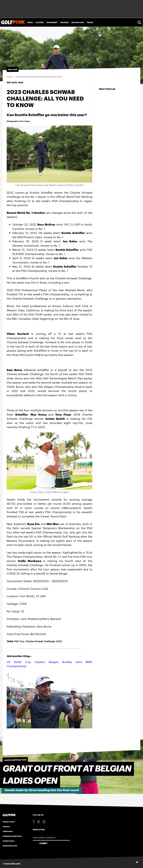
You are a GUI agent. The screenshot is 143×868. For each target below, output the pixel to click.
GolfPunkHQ (15, 864)
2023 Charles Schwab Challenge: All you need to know (39, 77)
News (30, 22)
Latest (9, 77)
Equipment (52, 22)
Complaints (8, 831)
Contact (6, 826)
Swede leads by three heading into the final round (42, 790)
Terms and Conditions (12, 836)
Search (140, 22)
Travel (90, 22)
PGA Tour (19, 641)
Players (40, 22)
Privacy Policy (9, 822)
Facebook (34, 822)
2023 (59, 641)
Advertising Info (10, 846)
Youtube (44, 822)
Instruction (78, 22)
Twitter (38, 822)
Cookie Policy (9, 841)
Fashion (64, 22)
